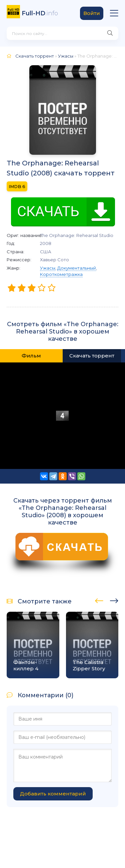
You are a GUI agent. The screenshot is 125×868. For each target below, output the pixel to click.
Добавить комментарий (53, 794)
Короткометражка (61, 274)
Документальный (77, 268)
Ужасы (48, 268)
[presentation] (99, 600)
